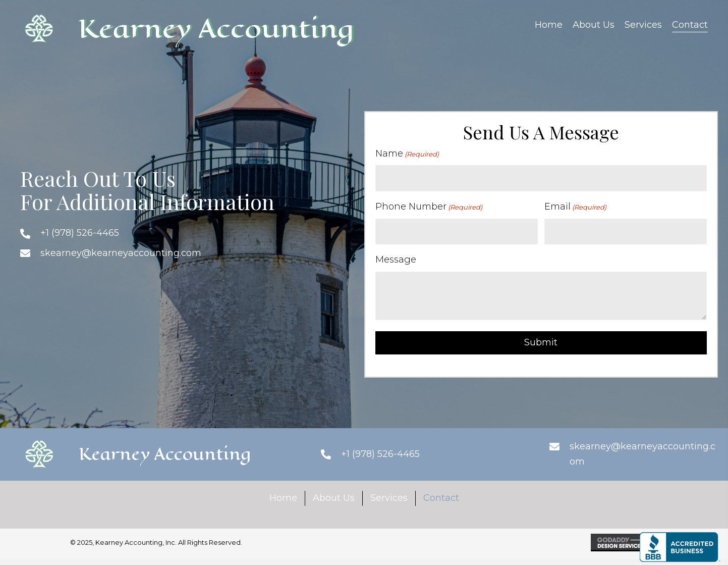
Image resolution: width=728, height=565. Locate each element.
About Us (334, 498)
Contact (441, 498)
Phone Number (429, 207)
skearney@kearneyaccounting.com (121, 253)
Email (575, 207)
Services (389, 498)
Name (407, 154)
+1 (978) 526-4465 (80, 233)
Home (283, 498)
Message (396, 260)
